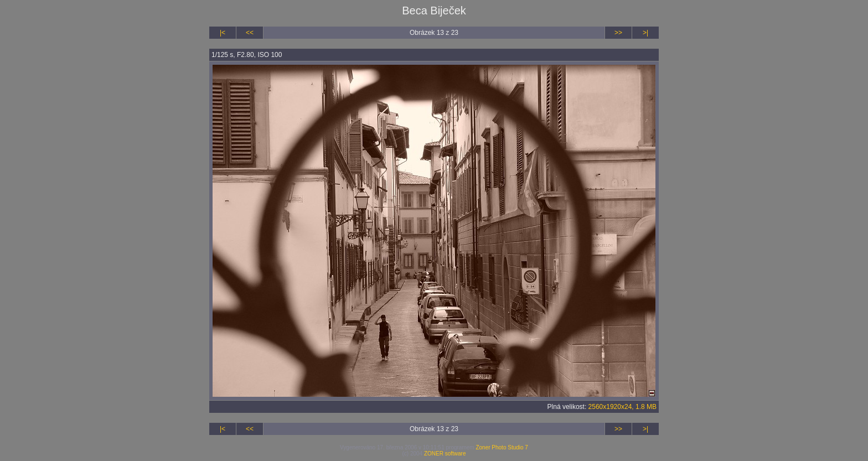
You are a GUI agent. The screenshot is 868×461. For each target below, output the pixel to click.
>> (618, 33)
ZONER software (445, 454)
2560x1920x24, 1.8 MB (622, 407)
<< (250, 33)
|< (223, 33)
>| (645, 33)
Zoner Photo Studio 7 (502, 447)
